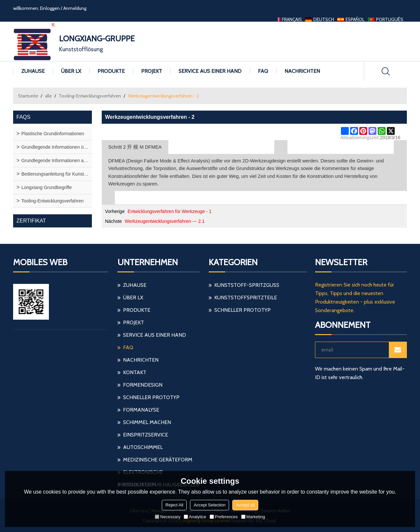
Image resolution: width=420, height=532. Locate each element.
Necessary (168, 517)
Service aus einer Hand (210, 71)
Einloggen (50, 8)
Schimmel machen (147, 422)
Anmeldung (75, 8)
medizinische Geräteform (158, 460)
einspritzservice (146, 435)
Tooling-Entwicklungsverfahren (90, 96)
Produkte (111, 71)
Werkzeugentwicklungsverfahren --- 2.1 (165, 221)
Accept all (245, 505)
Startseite (28, 96)
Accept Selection (210, 505)
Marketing (253, 517)
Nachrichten (302, 71)
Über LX (71, 71)
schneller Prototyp (151, 397)
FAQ (263, 71)
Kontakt (135, 372)
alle (48, 96)
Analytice (195, 517)
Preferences (224, 517)
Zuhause (33, 71)
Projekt (152, 71)
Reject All (174, 505)
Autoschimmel (143, 447)
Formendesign (143, 385)
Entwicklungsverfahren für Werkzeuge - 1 (170, 211)
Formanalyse (141, 410)
